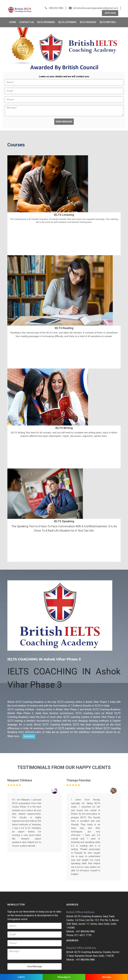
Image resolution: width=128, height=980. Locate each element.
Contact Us (27, 17)
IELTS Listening (67, 17)
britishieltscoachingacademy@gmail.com (96, 3)
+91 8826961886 (85, 927)
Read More (29, 732)
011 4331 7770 (83, 930)
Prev (5, 46)
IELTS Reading (88, 17)
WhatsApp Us (64, 977)
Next (123, 46)
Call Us (21, 977)
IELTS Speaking (46, 17)
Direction (107, 977)
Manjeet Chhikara (20, 775)
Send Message (64, 117)
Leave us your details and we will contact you (64, 72)
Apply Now (110, 8)
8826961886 (56, 3)
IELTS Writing (108, 17)
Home (13, 17)
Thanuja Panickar (79, 775)
